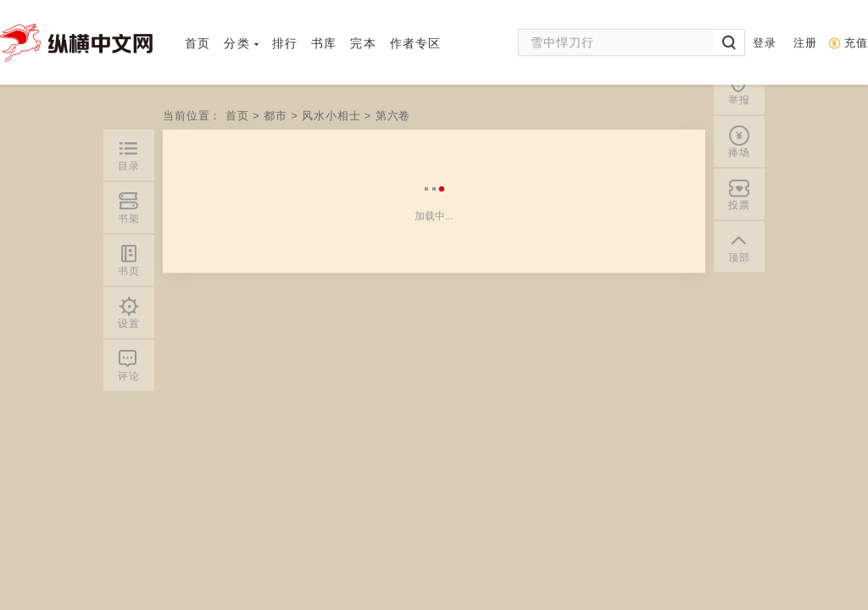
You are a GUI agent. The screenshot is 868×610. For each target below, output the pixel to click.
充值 (856, 43)
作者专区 (416, 43)
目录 (129, 166)
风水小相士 (331, 116)
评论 (129, 376)
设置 (129, 324)
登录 (765, 43)
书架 (129, 219)
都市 (277, 116)
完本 (363, 43)
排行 (285, 43)
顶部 (739, 114)
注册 (805, 43)
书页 (129, 271)
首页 (198, 43)
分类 (241, 43)
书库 (324, 43)
